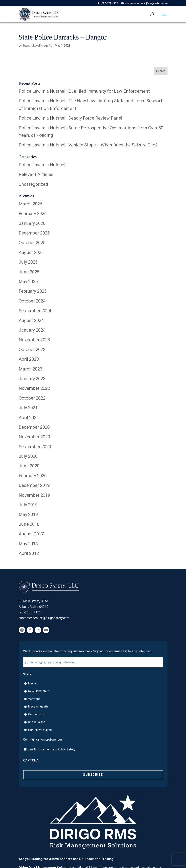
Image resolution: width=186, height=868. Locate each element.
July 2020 (28, 456)
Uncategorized (33, 184)
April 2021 (29, 418)
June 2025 (29, 272)
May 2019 (28, 514)
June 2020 (29, 466)
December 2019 (34, 485)
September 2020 (35, 447)
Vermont (34, 699)
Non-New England (40, 730)
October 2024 (32, 301)
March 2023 (30, 369)
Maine (32, 683)
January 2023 (32, 379)
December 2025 (34, 233)
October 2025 (32, 243)
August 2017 (31, 534)
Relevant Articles (36, 174)
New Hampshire (39, 691)
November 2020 (34, 437)
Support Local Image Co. (38, 46)
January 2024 (32, 330)
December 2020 (34, 427)
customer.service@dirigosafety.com (44, 618)
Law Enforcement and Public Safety (52, 749)
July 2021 (28, 408)
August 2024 (31, 320)
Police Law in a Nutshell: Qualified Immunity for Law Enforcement (84, 91)
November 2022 (34, 388)
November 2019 (34, 495)
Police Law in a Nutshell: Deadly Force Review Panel (70, 118)
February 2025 (33, 291)
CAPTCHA (31, 760)
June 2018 (29, 524)
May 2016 (28, 544)
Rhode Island (37, 722)
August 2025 (31, 252)
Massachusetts (38, 707)
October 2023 (32, 350)
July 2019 (28, 505)
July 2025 (28, 262)
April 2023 (29, 359)
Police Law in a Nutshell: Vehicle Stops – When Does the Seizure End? (88, 145)
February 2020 (33, 476)
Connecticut (36, 714)
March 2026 (30, 204)
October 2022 (32, 398)
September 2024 (35, 311)
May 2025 (28, 282)
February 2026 (33, 214)
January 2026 (32, 223)
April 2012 (29, 553)
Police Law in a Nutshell (43, 165)
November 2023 (34, 340)
